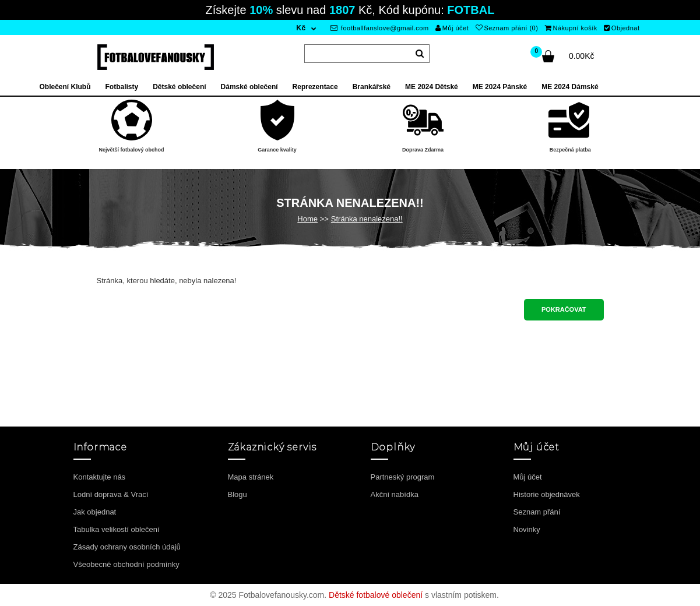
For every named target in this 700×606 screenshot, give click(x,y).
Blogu (238, 494)
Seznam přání (537, 512)
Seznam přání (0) (507, 28)
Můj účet (452, 28)
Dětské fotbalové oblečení (376, 595)
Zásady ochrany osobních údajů (127, 547)
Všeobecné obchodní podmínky (126, 564)
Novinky (527, 529)
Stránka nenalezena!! (367, 219)
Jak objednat (95, 512)
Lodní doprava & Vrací (111, 494)
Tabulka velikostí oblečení (117, 529)
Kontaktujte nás (100, 477)
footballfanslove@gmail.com (380, 28)
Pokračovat (564, 309)
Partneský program (403, 477)
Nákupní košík (571, 28)
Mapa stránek (251, 477)
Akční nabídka (395, 494)
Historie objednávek (547, 494)
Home (307, 219)
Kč (301, 28)
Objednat (622, 28)
